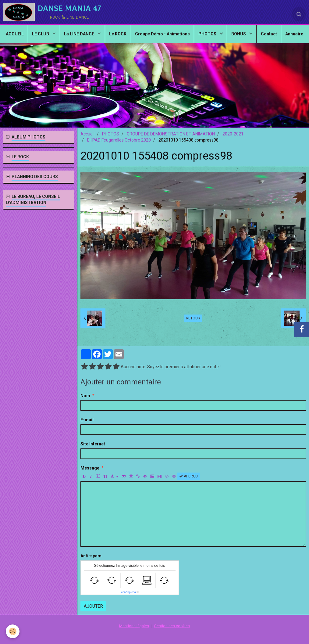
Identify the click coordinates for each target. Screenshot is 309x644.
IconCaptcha (128, 592)
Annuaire (155, 57)
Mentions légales (134, 626)
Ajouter (93, 606)
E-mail (87, 420)
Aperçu (188, 476)
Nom (85, 396)
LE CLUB (52, 35)
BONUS (255, 35)
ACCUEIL (25, 35)
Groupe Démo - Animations (176, 35)
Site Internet (93, 444)
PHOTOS (222, 35)
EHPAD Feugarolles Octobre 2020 (119, 140)
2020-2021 (233, 134)
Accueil (87, 134)
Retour (193, 318)
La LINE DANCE (91, 35)
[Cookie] (13, 631)
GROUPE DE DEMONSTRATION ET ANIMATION (171, 134)
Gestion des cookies (172, 626)
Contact (285, 35)
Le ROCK (131, 35)
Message (90, 468)
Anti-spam (91, 556)
